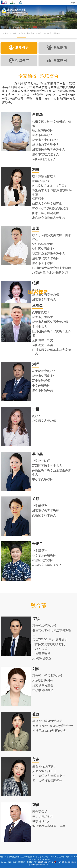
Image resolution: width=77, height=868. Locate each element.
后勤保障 (56, 33)
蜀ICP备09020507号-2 (45, 862)
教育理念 (39, 33)
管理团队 (22, 33)
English (74, 3)
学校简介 (4, 33)
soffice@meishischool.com (40, 865)
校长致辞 (13, 33)
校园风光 (48, 33)
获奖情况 (30, 33)
